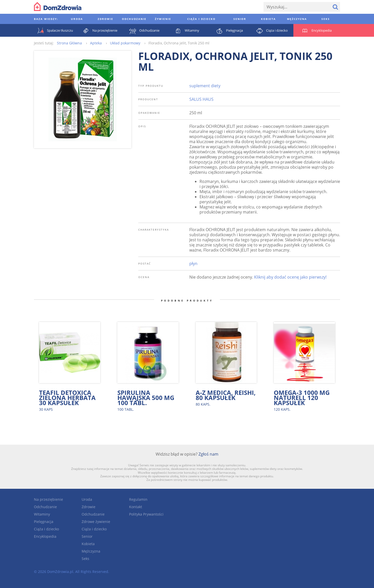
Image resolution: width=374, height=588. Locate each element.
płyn (193, 264)
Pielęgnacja (44, 522)
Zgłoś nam (208, 454)
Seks (85, 559)
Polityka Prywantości (146, 514)
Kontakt (136, 507)
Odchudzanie (45, 507)
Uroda (87, 499)
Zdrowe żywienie (96, 522)
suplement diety (205, 86)
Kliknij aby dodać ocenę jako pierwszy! (290, 277)
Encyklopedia (45, 536)
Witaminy (42, 514)
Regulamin (138, 499)
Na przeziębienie (48, 499)
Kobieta (88, 544)
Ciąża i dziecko (46, 529)
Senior (87, 536)
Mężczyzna (91, 551)
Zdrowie (89, 507)
